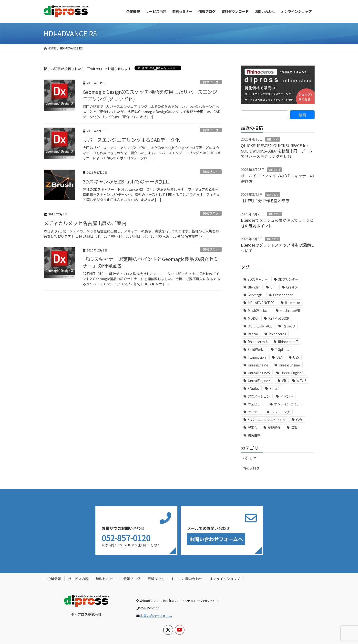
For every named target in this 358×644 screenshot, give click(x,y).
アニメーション (259, 396)
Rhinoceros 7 (288, 342)
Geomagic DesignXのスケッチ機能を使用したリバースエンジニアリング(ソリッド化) (150, 95)
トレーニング (280, 412)
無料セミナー (106, 579)
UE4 (279, 357)
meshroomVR (290, 311)
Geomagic (255, 295)
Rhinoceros (277, 334)
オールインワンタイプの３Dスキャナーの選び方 (277, 178)
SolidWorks (256, 350)
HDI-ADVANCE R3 (261, 303)
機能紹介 (274, 428)
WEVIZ (302, 381)
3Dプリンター (288, 279)
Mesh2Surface (259, 311)
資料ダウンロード (161, 579)
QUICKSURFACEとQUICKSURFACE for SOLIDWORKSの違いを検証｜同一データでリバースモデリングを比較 (277, 151)
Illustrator (293, 303)
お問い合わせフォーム (156, 616)
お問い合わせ (192, 579)
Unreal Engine (289, 365)
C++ (273, 287)
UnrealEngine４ (260, 381)
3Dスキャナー (258, 279)
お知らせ (249, 458)
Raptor (253, 334)
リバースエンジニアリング (267, 420)
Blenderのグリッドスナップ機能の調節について (277, 248)
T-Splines (282, 350)
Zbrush (275, 389)
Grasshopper (283, 295)
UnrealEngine (258, 365)
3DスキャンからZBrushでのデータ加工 (126, 181)
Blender (254, 287)
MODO (253, 318)
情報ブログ (211, 82)
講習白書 (254, 435)
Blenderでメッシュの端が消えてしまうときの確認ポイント (277, 223)
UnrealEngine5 (259, 373)
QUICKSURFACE (260, 326)
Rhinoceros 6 (258, 342)
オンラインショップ (225, 579)
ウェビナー (256, 404)
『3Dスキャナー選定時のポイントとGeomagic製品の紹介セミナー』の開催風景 (151, 262)
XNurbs (253, 389)
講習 (294, 428)
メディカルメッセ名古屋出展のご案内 (85, 223)
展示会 (252, 428)
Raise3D (289, 326)
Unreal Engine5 (292, 373)
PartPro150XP (279, 318)
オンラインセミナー (288, 404)
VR (284, 381)
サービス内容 (78, 579)
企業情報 (54, 579)
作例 (299, 420)
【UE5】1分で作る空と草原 (265, 201)
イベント (287, 396)
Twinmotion (257, 357)
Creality (292, 287)
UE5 (296, 357)
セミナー (254, 412)
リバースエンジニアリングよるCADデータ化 (131, 140)
